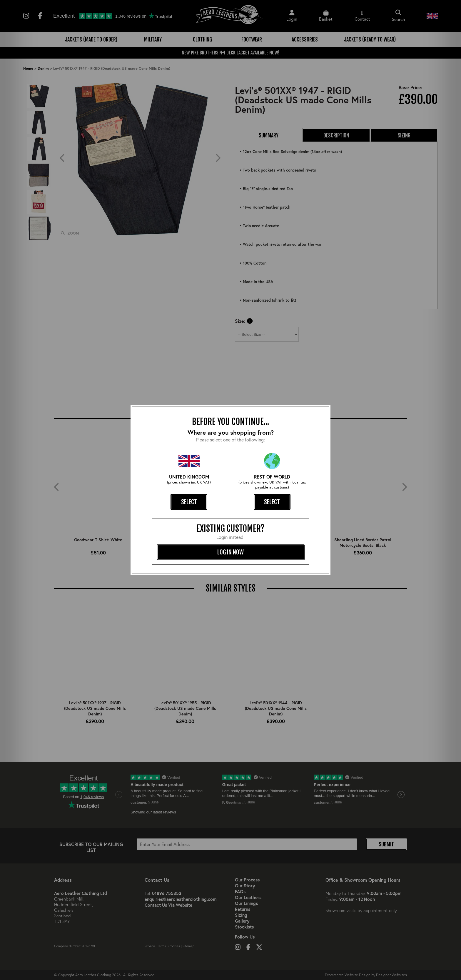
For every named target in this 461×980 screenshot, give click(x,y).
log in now (230, 552)
